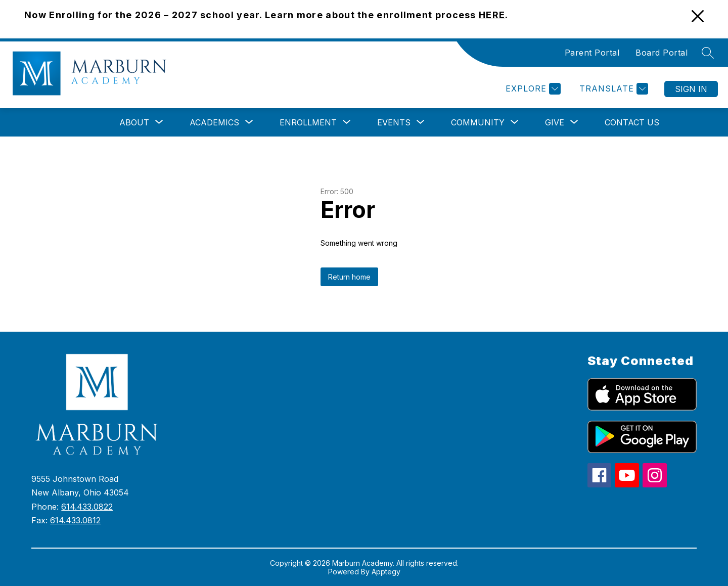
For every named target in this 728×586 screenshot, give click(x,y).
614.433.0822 (87, 507)
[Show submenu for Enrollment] (308, 122)
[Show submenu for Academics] (214, 122)
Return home (349, 277)
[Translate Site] (612, 89)
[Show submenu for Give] (555, 122)
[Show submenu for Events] (394, 122)
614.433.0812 (75, 520)
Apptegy (386, 572)
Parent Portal (592, 53)
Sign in (691, 89)
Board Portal (662, 53)
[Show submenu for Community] (478, 122)
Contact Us (632, 122)
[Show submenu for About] (134, 122)
